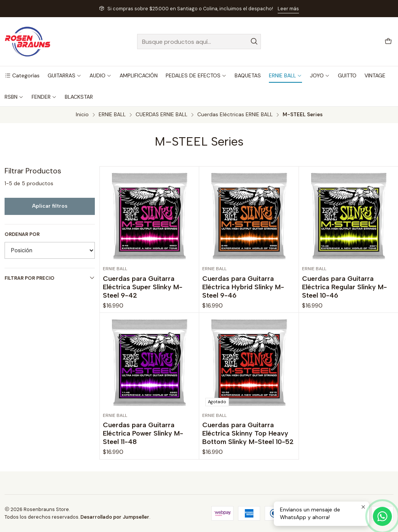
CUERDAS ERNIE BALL (161, 115)
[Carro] (388, 42)
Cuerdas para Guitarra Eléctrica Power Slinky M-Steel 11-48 (143, 456)
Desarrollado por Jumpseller (115, 517)
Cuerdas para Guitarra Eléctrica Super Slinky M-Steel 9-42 (143, 287)
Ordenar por (22, 234)
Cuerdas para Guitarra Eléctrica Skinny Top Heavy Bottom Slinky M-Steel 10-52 (248, 466)
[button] (22, 75)
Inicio (82, 115)
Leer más (288, 9)
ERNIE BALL (112, 115)
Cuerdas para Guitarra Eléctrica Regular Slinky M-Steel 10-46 (344, 287)
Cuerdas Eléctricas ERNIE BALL (235, 115)
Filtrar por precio (50, 278)
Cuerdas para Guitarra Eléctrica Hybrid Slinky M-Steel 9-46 (243, 287)
